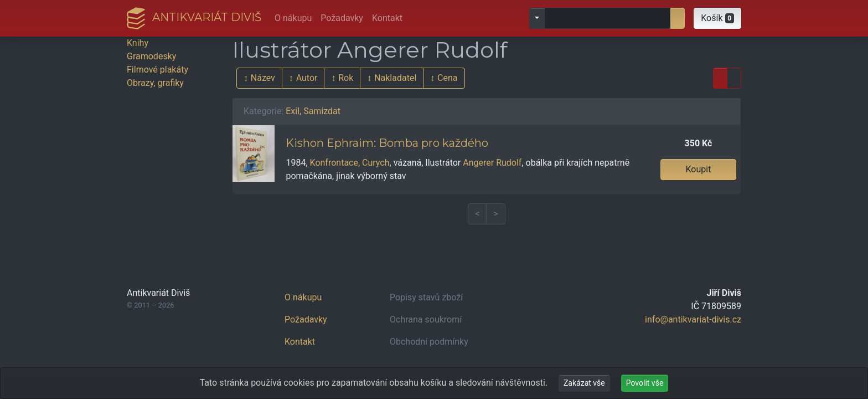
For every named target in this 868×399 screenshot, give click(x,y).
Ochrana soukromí (426, 319)
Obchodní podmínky (429, 342)
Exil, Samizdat (313, 111)
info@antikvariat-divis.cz (693, 319)
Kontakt (387, 18)
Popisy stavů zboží (426, 297)
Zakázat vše (584, 383)
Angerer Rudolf (492, 163)
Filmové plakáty (157, 70)
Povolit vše (645, 383)
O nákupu (293, 18)
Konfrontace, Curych (350, 163)
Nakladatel (395, 78)
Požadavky (342, 18)
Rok (346, 78)
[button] (717, 18)
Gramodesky (151, 56)
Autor (307, 78)
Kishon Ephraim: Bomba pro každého (387, 143)
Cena (447, 78)
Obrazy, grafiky (155, 83)
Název (263, 78)
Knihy (138, 43)
